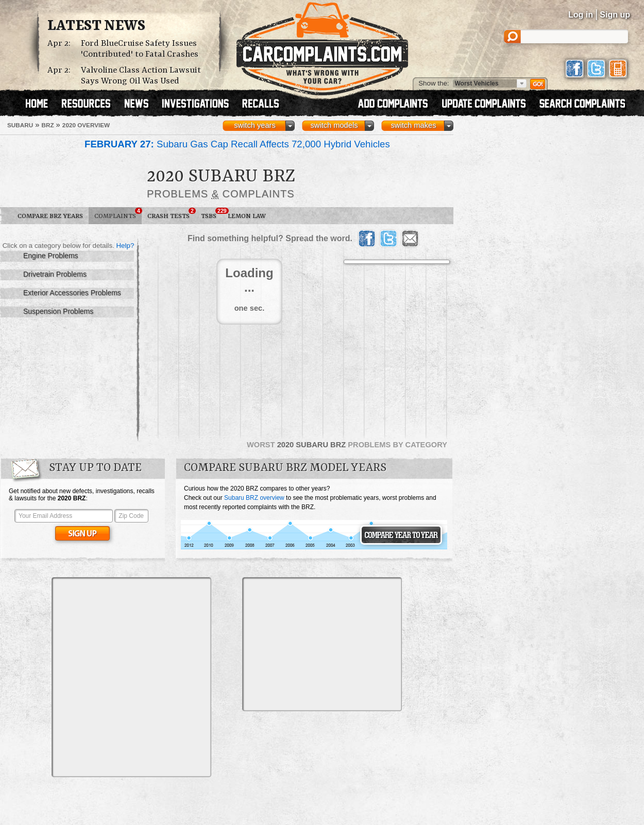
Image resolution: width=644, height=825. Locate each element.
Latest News (96, 26)
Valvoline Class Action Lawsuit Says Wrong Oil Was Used (141, 76)
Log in (581, 15)
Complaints (118, 214)
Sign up (615, 15)
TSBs (211, 214)
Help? (125, 246)
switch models (334, 125)
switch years (255, 125)
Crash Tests (171, 214)
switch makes (414, 125)
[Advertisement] (97, 676)
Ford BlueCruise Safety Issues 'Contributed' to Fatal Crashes (140, 49)
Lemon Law (247, 216)
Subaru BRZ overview (254, 498)
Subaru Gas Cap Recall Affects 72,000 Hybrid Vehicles (237, 144)
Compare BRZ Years (50, 216)
